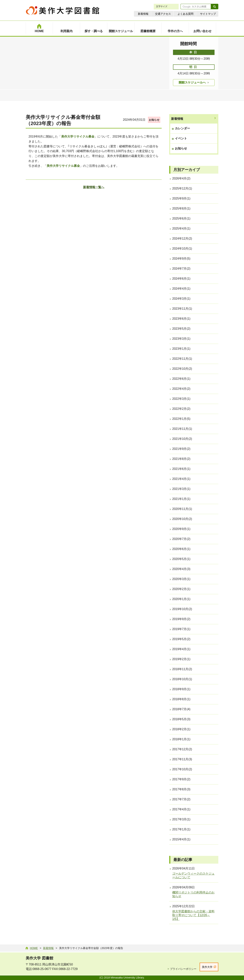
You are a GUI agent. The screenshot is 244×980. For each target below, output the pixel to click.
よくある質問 (185, 14)
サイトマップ (208, 14)
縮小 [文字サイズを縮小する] (171, 7)
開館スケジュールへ (192, 82)
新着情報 (143, 14)
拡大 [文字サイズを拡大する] (175, 7)
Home (34, 948)
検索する (215, 7)
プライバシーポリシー (183, 969)
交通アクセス (163, 14)
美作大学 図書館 (39, 958)
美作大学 (207, 967)
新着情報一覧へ (94, 187)
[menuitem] (39, 28)
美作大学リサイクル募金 (78, 137)
